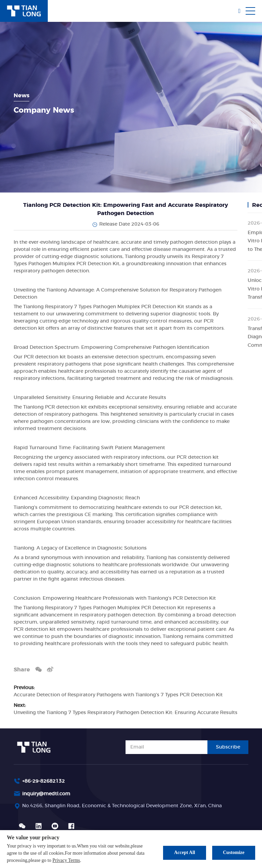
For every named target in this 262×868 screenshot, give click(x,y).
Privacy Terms (66, 860)
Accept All (185, 852)
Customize (234, 852)
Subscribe (228, 747)
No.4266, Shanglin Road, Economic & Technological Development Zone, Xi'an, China (122, 806)
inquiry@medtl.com (46, 794)
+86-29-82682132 (43, 781)
